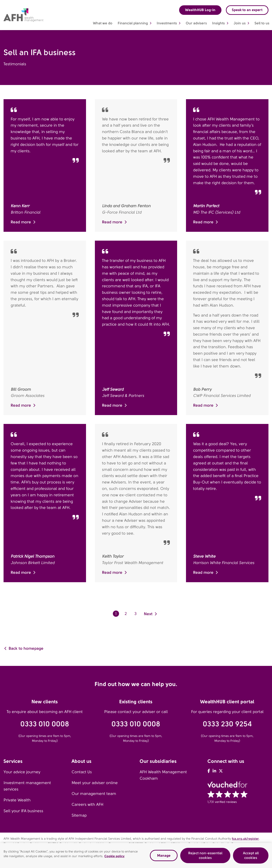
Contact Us (82, 772)
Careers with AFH (87, 804)
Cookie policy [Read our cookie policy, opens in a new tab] (114, 856)
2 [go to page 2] (126, 614)
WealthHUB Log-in (200, 10)
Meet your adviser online (95, 783)
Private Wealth (17, 800)
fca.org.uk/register (245, 839)
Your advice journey (22, 772)
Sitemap (79, 815)
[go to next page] (151, 614)
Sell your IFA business (23, 811)
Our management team (94, 794)
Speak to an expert (247, 10)
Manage (164, 855)
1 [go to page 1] (116, 614)
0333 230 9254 (227, 724)
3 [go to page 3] (135, 614)
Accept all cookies (251, 855)
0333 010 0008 (45, 724)
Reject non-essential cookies (205, 855)
